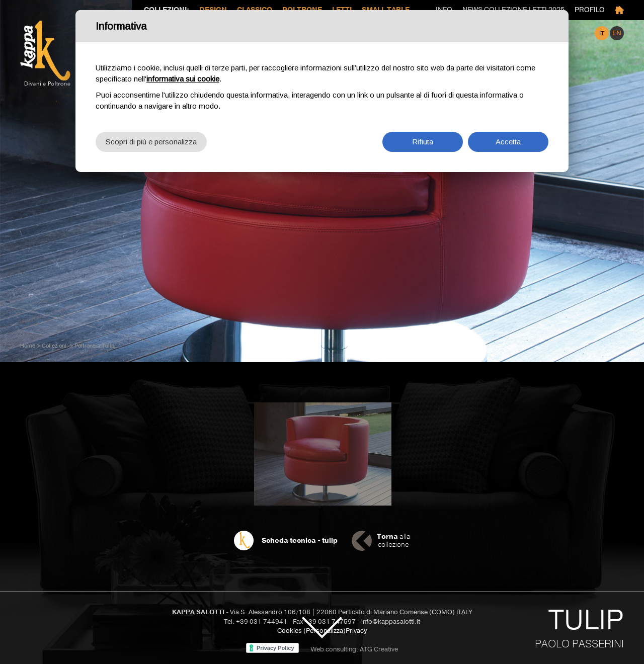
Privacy (356, 631)
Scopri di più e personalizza (151, 140)
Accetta (508, 140)
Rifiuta (423, 140)
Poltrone (85, 346)
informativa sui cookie (183, 77)
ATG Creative (379, 649)
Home (28, 346)
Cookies (290, 631)
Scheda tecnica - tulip (300, 541)
